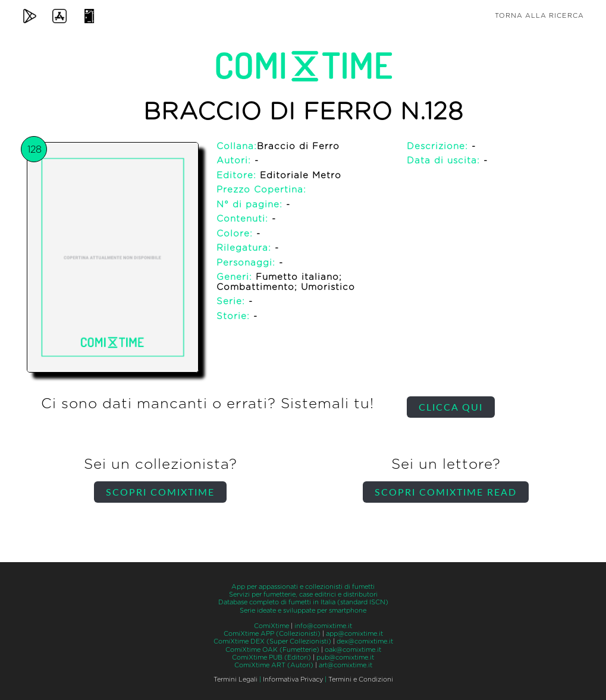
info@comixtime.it (323, 626)
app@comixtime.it (354, 634)
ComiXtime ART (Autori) (274, 665)
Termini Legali (236, 679)
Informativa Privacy (293, 679)
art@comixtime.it (346, 665)
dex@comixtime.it (365, 641)
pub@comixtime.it (345, 658)
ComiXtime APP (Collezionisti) (272, 634)
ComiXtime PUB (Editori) (271, 658)
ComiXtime (271, 626)
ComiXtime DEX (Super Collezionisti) (272, 641)
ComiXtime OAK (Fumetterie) (272, 650)
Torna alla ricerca (539, 16)
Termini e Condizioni (361, 679)
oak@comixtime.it (353, 650)
